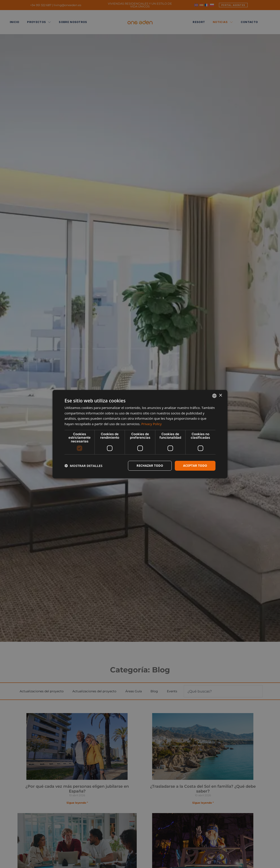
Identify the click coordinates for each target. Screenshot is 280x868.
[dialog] (140, 434)
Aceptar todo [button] (195, 466)
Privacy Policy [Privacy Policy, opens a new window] (152, 424)
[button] (83, 466)
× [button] (220, 395)
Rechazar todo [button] (150, 466)
